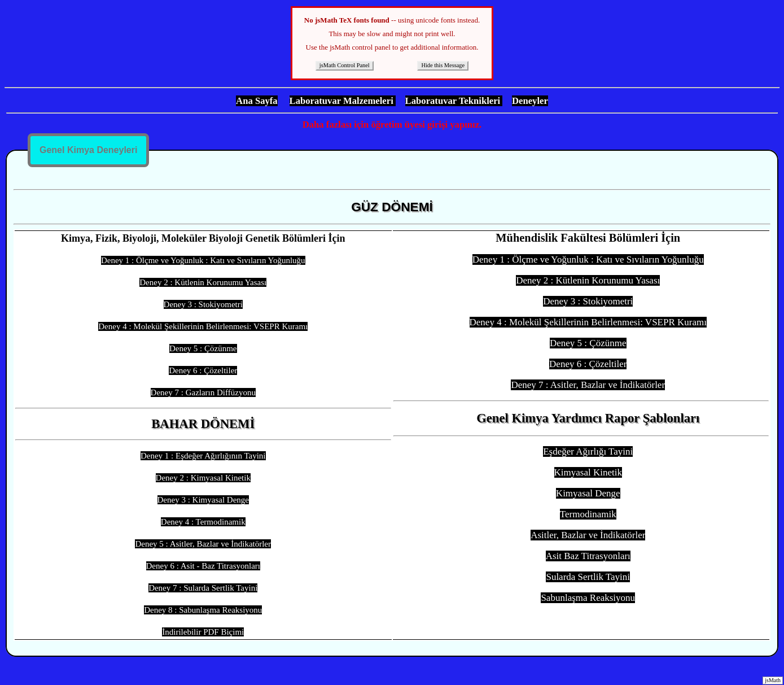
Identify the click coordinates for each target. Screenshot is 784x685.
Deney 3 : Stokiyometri (203, 304)
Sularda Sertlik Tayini (588, 577)
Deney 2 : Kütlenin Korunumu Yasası (203, 282)
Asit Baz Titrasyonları (588, 556)
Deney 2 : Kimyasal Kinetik (203, 478)
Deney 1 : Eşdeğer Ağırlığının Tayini (203, 456)
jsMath (773, 680)
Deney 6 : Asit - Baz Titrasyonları (203, 566)
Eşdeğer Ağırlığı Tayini (588, 451)
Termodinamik (588, 514)
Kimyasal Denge (588, 493)
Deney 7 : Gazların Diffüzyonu (203, 392)
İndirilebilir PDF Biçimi (203, 632)
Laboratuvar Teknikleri (454, 101)
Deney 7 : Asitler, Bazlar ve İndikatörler (588, 385)
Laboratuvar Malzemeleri (343, 101)
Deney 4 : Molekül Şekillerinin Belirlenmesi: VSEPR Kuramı (203, 326)
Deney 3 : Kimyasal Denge (203, 500)
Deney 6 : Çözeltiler (203, 370)
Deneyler (530, 101)
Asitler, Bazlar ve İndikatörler (588, 535)
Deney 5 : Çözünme (203, 348)
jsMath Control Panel (345, 65)
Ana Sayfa (257, 101)
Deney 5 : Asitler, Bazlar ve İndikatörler (203, 544)
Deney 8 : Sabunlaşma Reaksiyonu (203, 610)
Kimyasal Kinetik (588, 472)
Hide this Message (443, 65)
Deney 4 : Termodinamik (203, 522)
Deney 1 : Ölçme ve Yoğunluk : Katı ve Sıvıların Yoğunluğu (203, 260)
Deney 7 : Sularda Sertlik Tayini (203, 588)
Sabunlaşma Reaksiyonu (588, 598)
